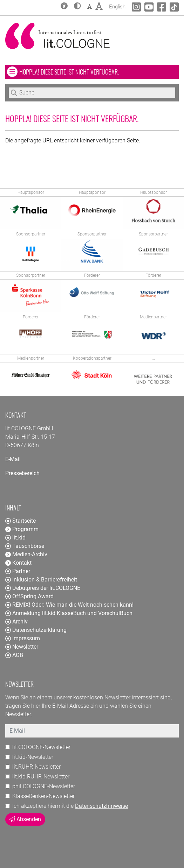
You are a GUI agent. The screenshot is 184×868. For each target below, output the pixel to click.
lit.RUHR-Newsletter (36, 767)
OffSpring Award (29, 596)
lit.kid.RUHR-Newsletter (41, 777)
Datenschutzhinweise (101, 806)
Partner (18, 571)
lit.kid (15, 538)
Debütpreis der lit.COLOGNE (43, 588)
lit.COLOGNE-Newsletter (41, 747)
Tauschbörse (25, 546)
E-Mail (13, 459)
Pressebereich (22, 473)
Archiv (16, 622)
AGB (14, 655)
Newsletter (22, 647)
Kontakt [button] (18, 563)
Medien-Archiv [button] (26, 554)
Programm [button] (22, 529)
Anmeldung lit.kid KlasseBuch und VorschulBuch (69, 613)
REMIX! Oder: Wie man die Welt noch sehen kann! (69, 605)
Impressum (23, 638)
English (117, 6)
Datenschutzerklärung (36, 630)
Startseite (21, 521)
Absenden (25, 819)
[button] (77, 7)
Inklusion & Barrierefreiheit (41, 580)
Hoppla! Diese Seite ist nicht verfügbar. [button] (90, 72)
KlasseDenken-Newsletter (43, 796)
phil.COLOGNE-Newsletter (44, 786)
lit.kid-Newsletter (33, 757)
